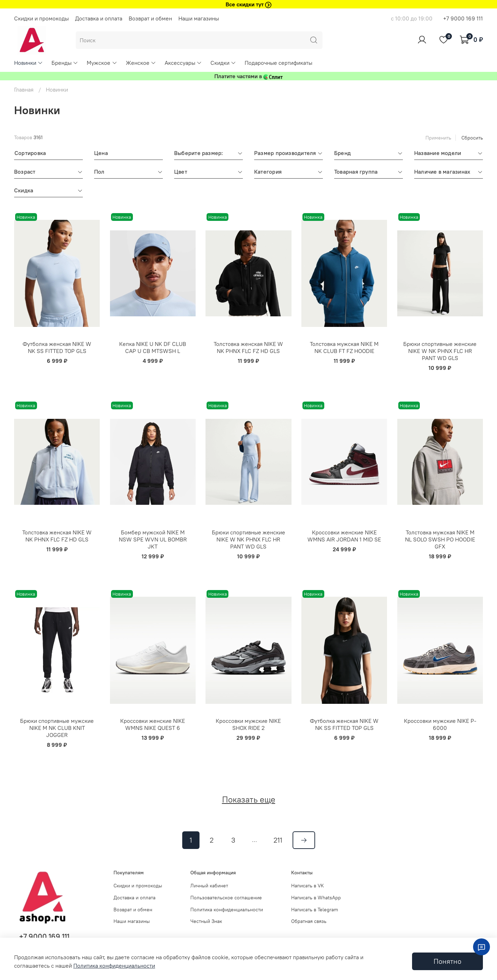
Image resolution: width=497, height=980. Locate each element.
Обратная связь (309, 921)
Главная (24, 89)
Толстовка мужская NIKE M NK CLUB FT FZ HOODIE (344, 347)
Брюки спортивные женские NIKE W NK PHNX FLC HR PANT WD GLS (440, 351)
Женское (141, 63)
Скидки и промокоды (41, 18)
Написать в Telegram (315, 910)
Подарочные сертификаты (278, 63)
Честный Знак (206, 921)
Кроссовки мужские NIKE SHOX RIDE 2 (248, 724)
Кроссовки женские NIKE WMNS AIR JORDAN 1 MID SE (344, 536)
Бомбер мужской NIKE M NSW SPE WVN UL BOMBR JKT (153, 539)
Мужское (102, 63)
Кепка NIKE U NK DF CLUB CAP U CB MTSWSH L (153, 347)
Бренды (65, 63)
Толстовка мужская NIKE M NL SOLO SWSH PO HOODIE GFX (440, 539)
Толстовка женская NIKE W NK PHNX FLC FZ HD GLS (248, 347)
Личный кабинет (209, 886)
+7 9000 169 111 (463, 18)
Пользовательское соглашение (226, 898)
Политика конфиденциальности (227, 910)
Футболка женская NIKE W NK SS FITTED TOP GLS (57, 347)
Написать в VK (308, 886)
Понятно (447, 961)
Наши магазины (199, 18)
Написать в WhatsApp (316, 898)
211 (278, 840)
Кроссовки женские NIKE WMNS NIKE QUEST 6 (153, 724)
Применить (438, 138)
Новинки (29, 63)
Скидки (223, 63)
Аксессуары (183, 63)
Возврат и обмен (150, 18)
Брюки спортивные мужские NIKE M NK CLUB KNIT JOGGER (57, 728)
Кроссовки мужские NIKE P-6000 (440, 724)
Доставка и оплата (99, 18)
